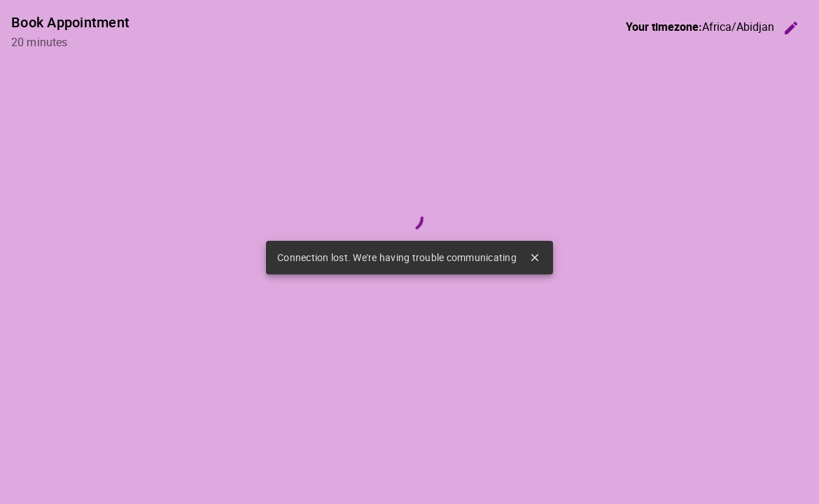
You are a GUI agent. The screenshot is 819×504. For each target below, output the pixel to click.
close (535, 258)
